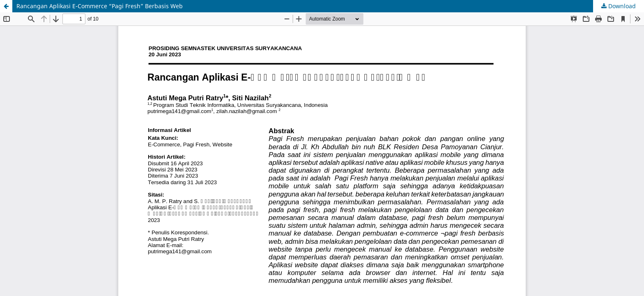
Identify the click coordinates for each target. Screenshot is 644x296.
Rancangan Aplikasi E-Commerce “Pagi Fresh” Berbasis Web (100, 6)
